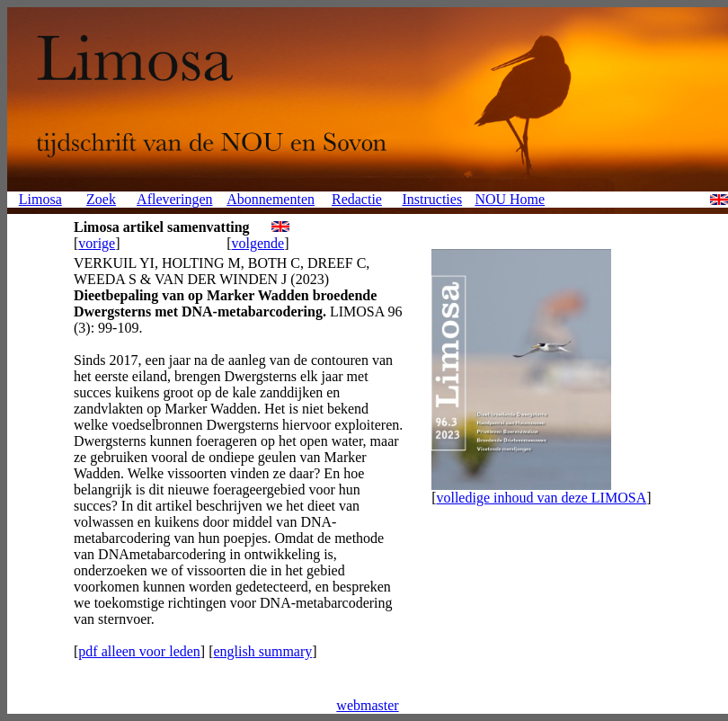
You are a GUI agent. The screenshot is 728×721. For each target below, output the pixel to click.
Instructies (432, 199)
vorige (97, 243)
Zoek (101, 199)
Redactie (357, 199)
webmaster (367, 705)
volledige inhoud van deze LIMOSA (541, 498)
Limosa (40, 199)
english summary (262, 651)
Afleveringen (174, 199)
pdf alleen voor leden (139, 651)
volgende (258, 243)
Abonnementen (271, 199)
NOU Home (510, 199)
